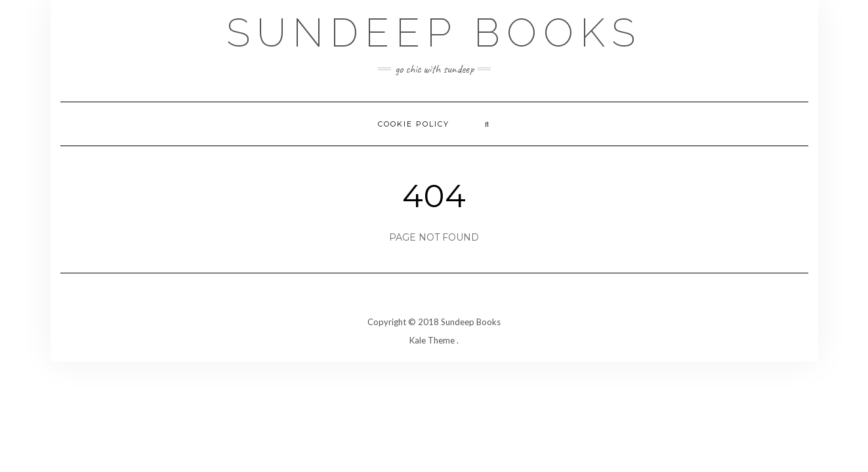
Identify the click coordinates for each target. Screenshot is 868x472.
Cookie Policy (414, 124)
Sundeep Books (434, 33)
